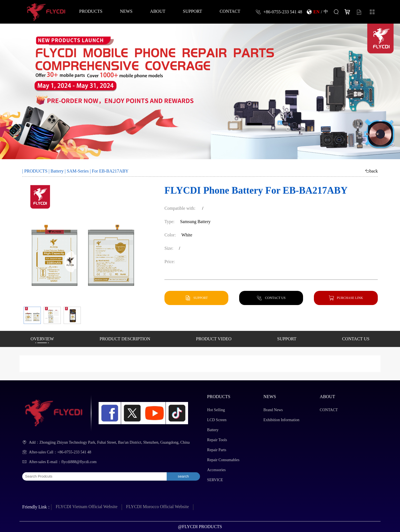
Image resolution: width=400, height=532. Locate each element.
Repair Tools (217, 440)
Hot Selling (216, 410)
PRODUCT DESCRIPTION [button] (125, 339)
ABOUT (158, 11)
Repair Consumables (223, 460)
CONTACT (230, 11)
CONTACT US (275, 298)
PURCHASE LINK (350, 298)
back (374, 171)
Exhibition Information (281, 420)
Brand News (273, 410)
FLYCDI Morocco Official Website (157, 507)
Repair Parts (217, 450)
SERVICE (215, 480)
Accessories (217, 470)
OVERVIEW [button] (42, 339)
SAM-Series (78, 171)
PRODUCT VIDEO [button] (214, 339)
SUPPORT (192, 11)
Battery (57, 171)
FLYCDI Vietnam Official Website (86, 507)
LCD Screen (217, 420)
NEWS (126, 11)
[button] (32, 315)
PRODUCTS (91, 11)
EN (316, 12)
